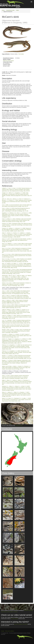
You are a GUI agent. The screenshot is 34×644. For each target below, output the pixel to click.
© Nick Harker (21, 54)
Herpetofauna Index (10, 10)
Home (3, 10)
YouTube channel (14, 619)
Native (18, 10)
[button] (7, 481)
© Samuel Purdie (19, 426)
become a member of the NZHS (21, 624)
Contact (3, 631)
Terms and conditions (10, 631)
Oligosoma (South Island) (8, 61)
